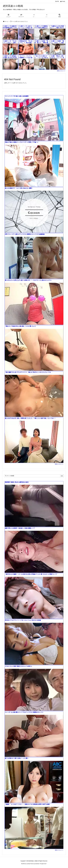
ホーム (6, 21)
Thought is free (43, 864)
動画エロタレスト (61, 71)
